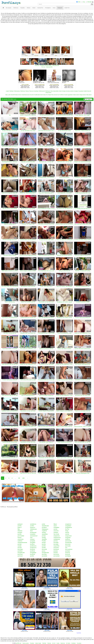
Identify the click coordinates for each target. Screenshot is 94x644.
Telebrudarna (17, 91)
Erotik (41, 95)
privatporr (44, 527)
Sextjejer (76, 91)
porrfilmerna (33, 546)
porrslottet (44, 556)
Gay (84, 2)
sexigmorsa (57, 536)
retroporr (32, 539)
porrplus (56, 551)
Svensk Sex (56, 95)
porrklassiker (69, 543)
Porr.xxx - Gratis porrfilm (47, 67)
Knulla (66, 95)
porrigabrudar (21, 553)
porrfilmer (33, 549)
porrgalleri (33, 543)
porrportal (56, 548)
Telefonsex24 (42, 91)
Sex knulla (56, 534)
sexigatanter (57, 539)
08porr (55, 524)
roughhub (44, 531)
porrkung (68, 553)
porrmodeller (21, 536)
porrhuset (20, 554)
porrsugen (20, 549)
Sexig (67, 531)
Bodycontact (48, 93)
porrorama (56, 554)
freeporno (33, 527)
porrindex (44, 554)
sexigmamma (57, 538)
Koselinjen (36, 91)
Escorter (32, 95)
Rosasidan (81, 91)
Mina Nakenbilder (55, 91)
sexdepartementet (22, 543)
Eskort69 (13, 95)
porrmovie (68, 544)
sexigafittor (56, 527)
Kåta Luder (8, 95)
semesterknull (34, 536)
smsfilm (32, 526)
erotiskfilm (33, 534)
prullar (43, 524)
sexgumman (68, 536)
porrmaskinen (69, 549)
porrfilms (32, 544)
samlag (44, 532)
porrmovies (68, 541)
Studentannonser (26, 95)
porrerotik (44, 549)
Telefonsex (23, 91)
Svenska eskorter (70, 91)
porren (44, 551)
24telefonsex (33, 529)
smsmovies (21, 539)
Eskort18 (89, 91)
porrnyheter (57, 556)
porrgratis (33, 541)
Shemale (89, 2)
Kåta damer (89, 95)
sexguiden (68, 538)
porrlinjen (68, 551)
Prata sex (31, 91)
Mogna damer (83, 95)
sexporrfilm (56, 546)
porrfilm (20, 526)
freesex (20, 538)
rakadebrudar (45, 526)
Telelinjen (12, 91)
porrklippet (68, 556)
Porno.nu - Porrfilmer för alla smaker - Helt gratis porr (47, 66)
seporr (55, 526)
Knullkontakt (37, 95)
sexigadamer (69, 527)
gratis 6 (20, 527)
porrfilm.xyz (19, 643)
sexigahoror (68, 524)
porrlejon (20, 532)
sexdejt (19, 546)
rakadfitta (44, 539)
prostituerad (33, 532)
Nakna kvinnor (18, 95)
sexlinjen (56, 532)
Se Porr (67, 529)
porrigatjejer (33, 553)
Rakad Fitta (51, 95)
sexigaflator (68, 526)
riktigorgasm (45, 529)
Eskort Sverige (62, 91)
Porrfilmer (62, 95)
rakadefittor (45, 534)
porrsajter (56, 543)
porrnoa (56, 541)
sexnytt (55, 529)
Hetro (79, 2)
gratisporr (20, 524)
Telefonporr (48, 91)
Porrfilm (44, 541)
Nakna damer (76, 95)
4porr (31, 531)
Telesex (27, 91)
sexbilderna (33, 524)
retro (31, 538)
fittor (19, 529)
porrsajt (20, 548)
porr (66, 548)
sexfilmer (68, 539)
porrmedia (68, 546)
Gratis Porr (45, 95)
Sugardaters (70, 95)
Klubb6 (85, 91)
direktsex (20, 531)
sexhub (67, 532)
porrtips (44, 536)
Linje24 (8, 91)
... (15, 478)
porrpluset (56, 549)
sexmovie (56, 531)
